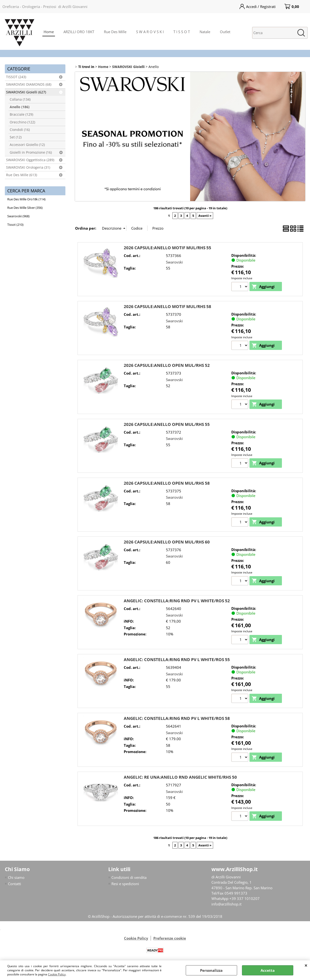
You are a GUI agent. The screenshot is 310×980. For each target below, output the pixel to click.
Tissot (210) (15, 225)
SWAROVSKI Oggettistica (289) (30, 160)
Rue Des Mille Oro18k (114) (26, 199)
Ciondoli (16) (20, 130)
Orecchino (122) (22, 122)
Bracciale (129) (21, 114)
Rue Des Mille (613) (22, 175)
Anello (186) (20, 107)
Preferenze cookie (170, 939)
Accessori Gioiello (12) (27, 145)
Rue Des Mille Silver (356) (25, 208)
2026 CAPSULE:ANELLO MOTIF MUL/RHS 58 (167, 307)
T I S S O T (182, 32)
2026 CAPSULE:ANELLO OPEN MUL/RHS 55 (167, 424)
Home (49, 32)
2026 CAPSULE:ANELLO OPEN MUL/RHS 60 (167, 542)
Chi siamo (16, 878)
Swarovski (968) (18, 216)
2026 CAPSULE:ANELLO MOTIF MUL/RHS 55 (167, 248)
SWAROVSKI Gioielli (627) (26, 92)
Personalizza (211, 970)
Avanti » (205, 216)
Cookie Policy (57, 974)
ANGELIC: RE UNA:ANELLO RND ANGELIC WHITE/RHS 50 (180, 778)
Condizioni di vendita (129, 878)
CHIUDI (306, 965)
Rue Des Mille (115, 32)
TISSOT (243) (16, 77)
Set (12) (16, 137)
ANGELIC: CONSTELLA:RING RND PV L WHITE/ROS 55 (177, 660)
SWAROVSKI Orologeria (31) (28, 167)
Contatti (15, 884)
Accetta (268, 970)
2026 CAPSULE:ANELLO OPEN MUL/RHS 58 (167, 483)
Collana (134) (20, 99)
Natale (205, 32)
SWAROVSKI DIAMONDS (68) (29, 84)
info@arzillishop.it (226, 905)
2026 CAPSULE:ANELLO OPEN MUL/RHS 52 (167, 366)
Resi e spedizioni (125, 884)
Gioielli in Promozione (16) (31, 152)
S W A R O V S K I (150, 32)
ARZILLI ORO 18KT (79, 32)
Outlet (225, 32)
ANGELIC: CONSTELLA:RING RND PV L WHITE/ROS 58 (177, 719)
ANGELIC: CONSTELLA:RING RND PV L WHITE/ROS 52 (177, 601)
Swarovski (174, 262)
